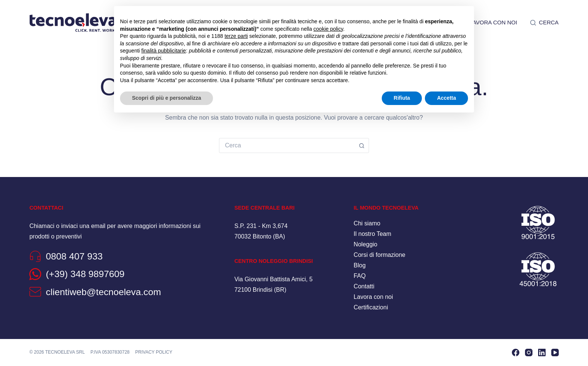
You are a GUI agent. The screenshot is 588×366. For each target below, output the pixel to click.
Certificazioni (371, 307)
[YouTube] (555, 352)
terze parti (236, 36)
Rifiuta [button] (402, 98)
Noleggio (365, 244)
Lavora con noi (493, 22)
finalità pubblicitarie (164, 51)
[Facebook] (516, 352)
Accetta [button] (446, 98)
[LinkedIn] (542, 352)
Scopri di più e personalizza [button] (166, 98)
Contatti (364, 286)
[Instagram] (529, 352)
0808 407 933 (74, 256)
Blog (360, 265)
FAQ (360, 276)
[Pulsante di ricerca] (361, 145)
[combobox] (287, 145)
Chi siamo (367, 223)
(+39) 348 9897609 (85, 274)
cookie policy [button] (328, 29)
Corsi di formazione (379, 255)
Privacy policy (154, 352)
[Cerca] (544, 22)
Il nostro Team (372, 234)
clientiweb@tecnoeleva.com (103, 292)
